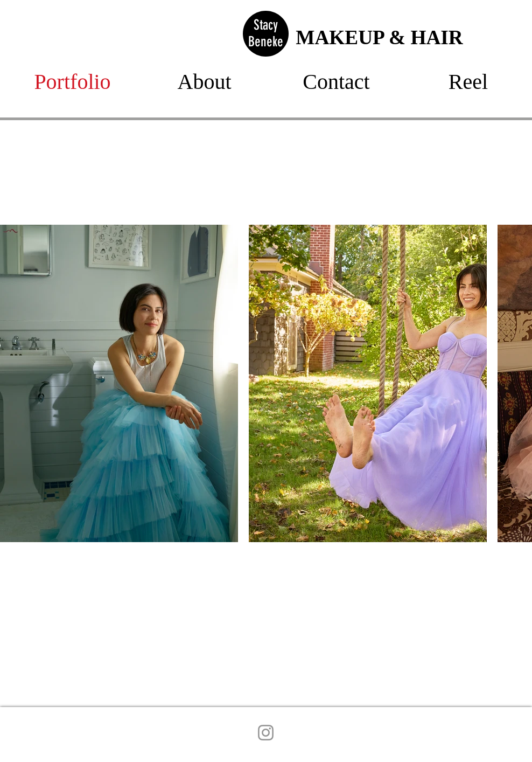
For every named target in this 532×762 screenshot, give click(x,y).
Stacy (266, 25)
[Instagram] (266, 733)
